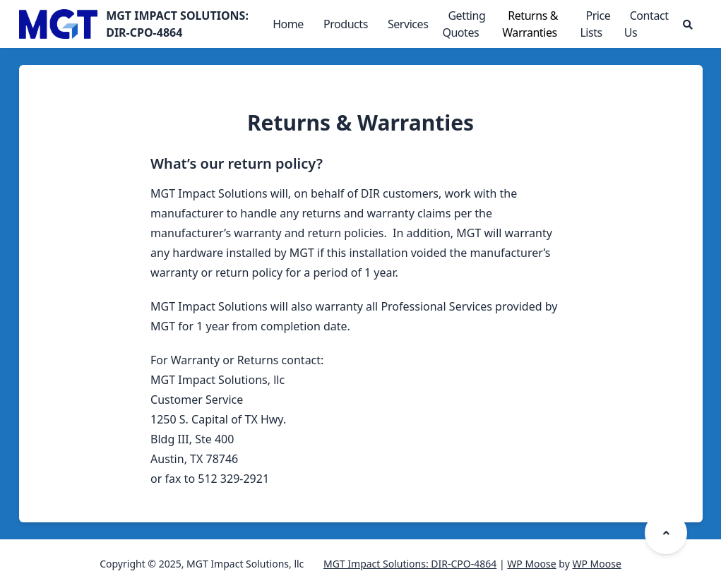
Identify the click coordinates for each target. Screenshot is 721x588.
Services (408, 24)
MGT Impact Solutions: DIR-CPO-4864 (410, 564)
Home (288, 24)
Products (346, 24)
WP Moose (531, 564)
